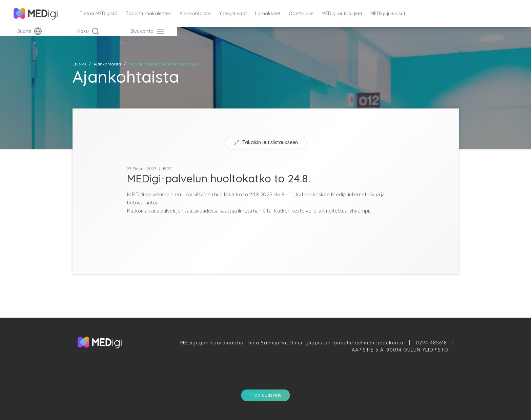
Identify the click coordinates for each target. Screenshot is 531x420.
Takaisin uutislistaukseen (266, 143)
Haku (88, 31)
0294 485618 (431, 343)
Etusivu (79, 64)
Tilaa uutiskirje (265, 395)
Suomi (30, 31)
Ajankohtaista (107, 64)
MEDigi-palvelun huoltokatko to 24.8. (164, 64)
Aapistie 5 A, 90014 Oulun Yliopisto (400, 350)
